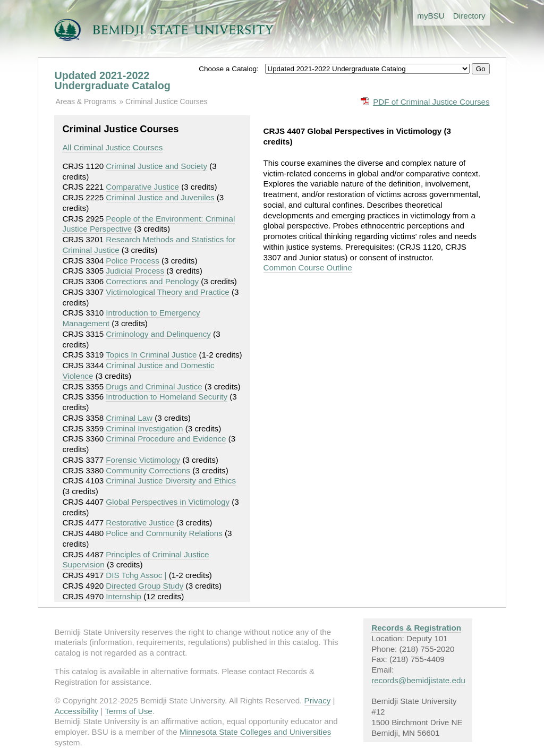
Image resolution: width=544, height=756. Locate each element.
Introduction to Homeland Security (167, 397)
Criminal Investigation (144, 428)
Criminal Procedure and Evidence (166, 439)
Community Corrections (148, 470)
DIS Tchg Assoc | (136, 575)
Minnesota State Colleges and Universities (255, 732)
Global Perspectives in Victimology (168, 502)
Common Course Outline (308, 267)
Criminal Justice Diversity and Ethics (171, 481)
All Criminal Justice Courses (112, 147)
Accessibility (76, 711)
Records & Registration (416, 628)
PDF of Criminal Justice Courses (431, 102)
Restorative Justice (140, 523)
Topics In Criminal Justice (151, 355)
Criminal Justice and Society (156, 166)
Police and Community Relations (164, 533)
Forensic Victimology (143, 460)
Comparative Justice (142, 187)
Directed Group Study (144, 586)
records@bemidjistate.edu (418, 680)
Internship (124, 596)
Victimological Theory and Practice (167, 292)
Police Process (132, 261)
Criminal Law (129, 418)
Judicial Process (135, 271)
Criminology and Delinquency (158, 334)
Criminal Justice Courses (166, 101)
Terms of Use (128, 711)
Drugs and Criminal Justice (154, 387)
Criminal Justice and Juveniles (160, 197)
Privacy (318, 700)
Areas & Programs (86, 101)
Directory (469, 16)
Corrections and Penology (152, 281)
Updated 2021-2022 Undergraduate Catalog (112, 81)
